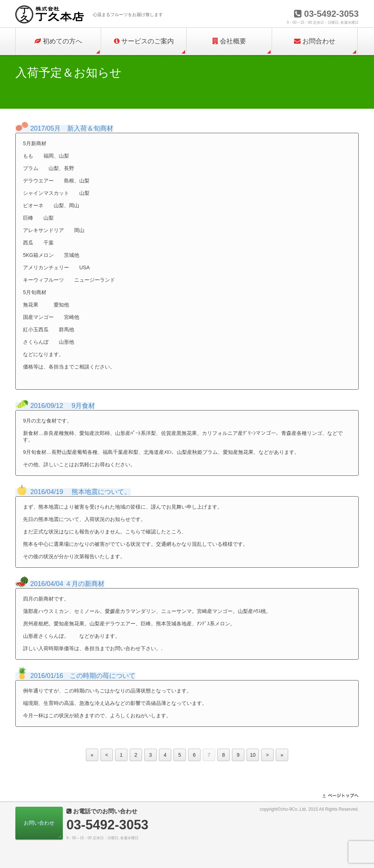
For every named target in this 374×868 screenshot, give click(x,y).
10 (253, 755)
